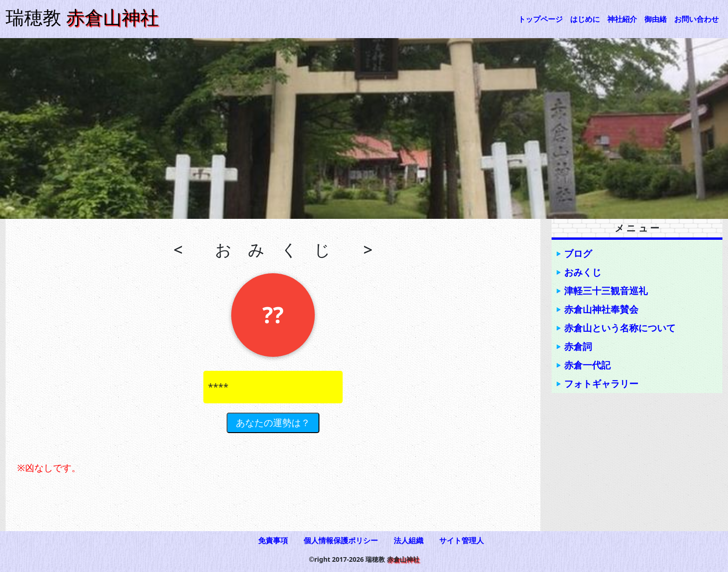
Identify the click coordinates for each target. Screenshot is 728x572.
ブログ (578, 253)
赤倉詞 (578, 346)
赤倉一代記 (587, 365)
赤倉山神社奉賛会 (601, 309)
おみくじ (583, 272)
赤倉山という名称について (620, 328)
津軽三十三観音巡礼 (606, 291)
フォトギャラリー (601, 384)
